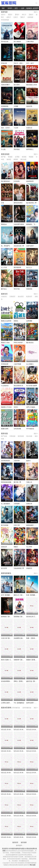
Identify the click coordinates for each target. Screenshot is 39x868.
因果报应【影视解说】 (8, 617)
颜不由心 (4, 289)
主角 (2, 203)
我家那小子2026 (6, 407)
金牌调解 (29, 321)
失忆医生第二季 (19, 246)
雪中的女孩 (5, 42)
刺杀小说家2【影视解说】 (9, 660)
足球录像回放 (15, 708)
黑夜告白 (4, 224)
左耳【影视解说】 (7, 595)
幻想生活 (29, 128)
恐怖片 (31, 15)
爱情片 (17, 15)
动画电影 (30, 17)
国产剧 (3, 157)
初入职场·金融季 (32, 386)
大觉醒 (16, 106)
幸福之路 (4, 63)
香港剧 (10, 157)
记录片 (16, 17)
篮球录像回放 (27, 708)
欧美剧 (24, 157)
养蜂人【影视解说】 (20, 681)
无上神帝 (29, 547)
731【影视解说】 (19, 703)
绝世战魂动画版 (6, 482)
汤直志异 (4, 547)
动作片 (3, 15)
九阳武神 (17, 461)
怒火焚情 (17, 85)
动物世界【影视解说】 (21, 660)
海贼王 (16, 547)
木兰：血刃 (30, 63)
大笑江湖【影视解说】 (8, 638)
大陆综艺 (4, 297)
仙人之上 (29, 267)
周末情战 (17, 149)
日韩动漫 (12, 436)
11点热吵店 (5, 386)
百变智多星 (5, 364)
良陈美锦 (29, 289)
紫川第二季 (17, 482)
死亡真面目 (17, 42)
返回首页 (15, 842)
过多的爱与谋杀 (19, 224)
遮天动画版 (5, 525)
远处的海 (29, 106)
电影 (3, 8)
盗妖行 (28, 461)
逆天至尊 (4, 568)
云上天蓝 (4, 267)
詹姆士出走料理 (6, 321)
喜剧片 (10, 15)
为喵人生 (29, 482)
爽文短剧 (23, 159)
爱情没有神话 (18, 203)
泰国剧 (16, 159)
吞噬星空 (29, 568)
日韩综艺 (12, 297)
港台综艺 (21, 297)
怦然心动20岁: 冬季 (20, 342)
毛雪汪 (16, 407)
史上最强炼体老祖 (7, 504)
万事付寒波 (30, 42)
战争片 (9, 17)
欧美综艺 (29, 297)
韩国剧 (31, 157)
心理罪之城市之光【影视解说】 (11, 703)
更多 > (36, 12)
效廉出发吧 (5, 429)
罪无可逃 (17, 289)
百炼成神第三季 (19, 568)
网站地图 (33, 865)
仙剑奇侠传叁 (5, 461)
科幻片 (24, 15)
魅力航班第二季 (31, 203)
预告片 (23, 17)
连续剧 (10, 8)
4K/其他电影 (5, 20)
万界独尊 (17, 504)
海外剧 (9, 159)
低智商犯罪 (30, 181)
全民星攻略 (17, 429)
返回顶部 (24, 842)
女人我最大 (30, 364)
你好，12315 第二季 (8, 128)
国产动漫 (4, 436)
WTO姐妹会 (30, 429)
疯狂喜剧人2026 (32, 85)
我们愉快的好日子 (7, 181)
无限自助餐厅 (5, 85)
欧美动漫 (21, 436)
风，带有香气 (5, 246)
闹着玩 (16, 321)
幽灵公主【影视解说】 (21, 595)
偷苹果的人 (30, 149)
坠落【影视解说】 (32, 595)
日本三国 (17, 525)
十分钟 (16, 128)
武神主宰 (29, 504)
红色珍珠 (17, 181)
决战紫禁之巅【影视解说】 (22, 638)
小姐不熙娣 (17, 364)
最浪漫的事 (17, 267)
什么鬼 (3, 149)
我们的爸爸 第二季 (20, 386)
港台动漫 (29, 436)
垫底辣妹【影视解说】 (21, 617)
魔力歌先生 (30, 342)
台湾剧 (17, 157)
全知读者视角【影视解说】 (10, 681)
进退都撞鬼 (5, 106)
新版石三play (5, 342)
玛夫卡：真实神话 (20, 63)
